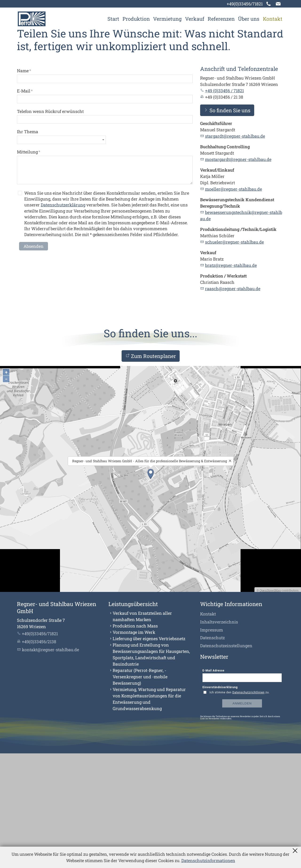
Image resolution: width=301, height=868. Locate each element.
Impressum (212, 744)
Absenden (34, 361)
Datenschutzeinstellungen (226, 760)
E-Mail (25, 205)
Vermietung (167, 19)
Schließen (296, 851)
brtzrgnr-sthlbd (231, 380)
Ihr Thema (28, 246)
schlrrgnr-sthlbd (234, 357)
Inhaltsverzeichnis (219, 736)
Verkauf (195, 19)
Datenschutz (212, 752)
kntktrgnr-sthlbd (50, 764)
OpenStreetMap (270, 705)
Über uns (249, 19)
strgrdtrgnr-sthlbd (235, 251)
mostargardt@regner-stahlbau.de (238, 274)
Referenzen (221, 19)
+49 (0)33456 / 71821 (224, 205)
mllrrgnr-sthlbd (234, 304)
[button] (278, 4)
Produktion (136, 19)
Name (24, 185)
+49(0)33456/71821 (245, 4)
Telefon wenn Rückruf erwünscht (50, 226)
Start (113, 19)
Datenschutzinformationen (208, 860)
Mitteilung (29, 267)
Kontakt (273, 19)
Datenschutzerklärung (63, 320)
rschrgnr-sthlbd (233, 403)
